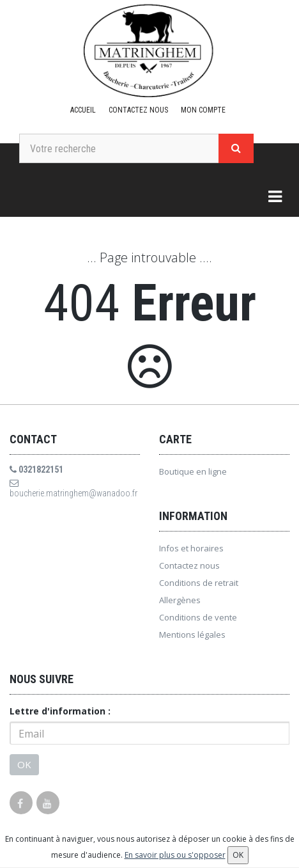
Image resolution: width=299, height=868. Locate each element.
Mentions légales (192, 635)
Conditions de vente (198, 617)
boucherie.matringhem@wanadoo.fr (73, 488)
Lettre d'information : (60, 711)
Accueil (83, 110)
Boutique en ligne (193, 471)
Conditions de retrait (199, 583)
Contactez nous (138, 110)
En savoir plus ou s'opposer (175, 855)
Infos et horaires (191, 548)
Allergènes (180, 600)
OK (24, 764)
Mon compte (203, 110)
